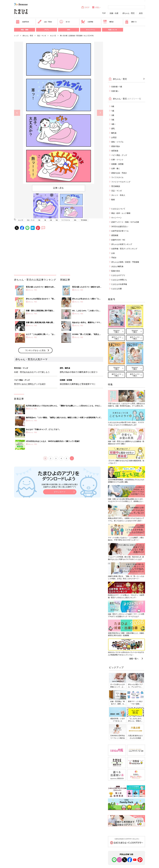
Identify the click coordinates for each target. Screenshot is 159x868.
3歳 (57, 220)
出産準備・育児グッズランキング (124, 249)
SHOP (85, 7)
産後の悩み (116, 146)
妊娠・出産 (114, 13)
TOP (104, 13)
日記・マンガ (42, 36)
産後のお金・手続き (119, 173)
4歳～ (75, 220)
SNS (69, 30)
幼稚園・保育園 (117, 164)
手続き (114, 257)
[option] (59, 113)
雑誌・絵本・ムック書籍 (121, 213)
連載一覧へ (134, 659)
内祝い (96, 7)
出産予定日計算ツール (120, 231)
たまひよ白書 (117, 289)
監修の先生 (116, 271)
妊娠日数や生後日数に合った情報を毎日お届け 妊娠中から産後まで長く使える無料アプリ (60, 486)
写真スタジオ (113, 30)
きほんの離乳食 (117, 266)
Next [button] (100, 113)
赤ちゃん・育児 (128, 13)
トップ (16, 36)
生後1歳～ (115, 91)
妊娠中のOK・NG (118, 240)
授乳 (113, 128)
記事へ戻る (58, 188)
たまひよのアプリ (118, 275)
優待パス (131, 22)
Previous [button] (17, 113)
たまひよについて (118, 209)
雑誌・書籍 (25, 30)
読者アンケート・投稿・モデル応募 (125, 222)
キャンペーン (91, 30)
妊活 (141, 13)
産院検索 (115, 235)
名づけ (65, 22)
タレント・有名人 (118, 195)
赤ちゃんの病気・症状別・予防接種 (125, 262)
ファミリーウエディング (121, 182)
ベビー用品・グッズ (119, 155)
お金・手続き (45, 22)
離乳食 (108, 22)
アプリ (47, 30)
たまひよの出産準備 (119, 284)
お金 (113, 253)
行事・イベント (117, 160)
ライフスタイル (66, 220)
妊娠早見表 (22, 22)
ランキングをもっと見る (35, 350)
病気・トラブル (117, 142)
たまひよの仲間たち (119, 280)
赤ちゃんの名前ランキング (122, 244)
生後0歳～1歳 (117, 87)
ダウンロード (60, 492)
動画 (113, 200)
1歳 (45, 220)
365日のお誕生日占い (120, 226)
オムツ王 (53, 36)
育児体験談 (84, 220)
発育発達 (115, 151)
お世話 (114, 137)
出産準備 (87, 22)
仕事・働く (116, 168)
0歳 (39, 220)
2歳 (51, 220)
